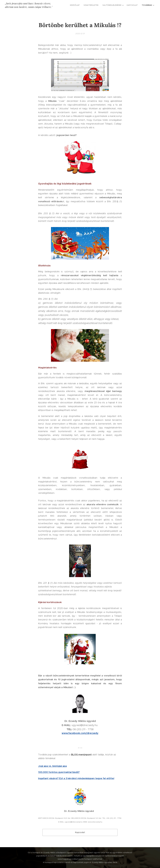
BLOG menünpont (81, 754)
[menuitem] (75, 5)
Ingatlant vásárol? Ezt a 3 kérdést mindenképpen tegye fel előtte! (76, 778)
